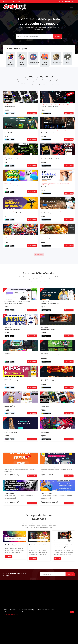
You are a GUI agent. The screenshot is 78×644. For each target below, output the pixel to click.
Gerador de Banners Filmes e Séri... (14, 213)
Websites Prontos (56, 183)
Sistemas (14, 2)
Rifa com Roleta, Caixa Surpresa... (14, 381)
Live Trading (44, 105)
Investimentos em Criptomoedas (54, 105)
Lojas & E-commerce (64, 183)
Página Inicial (7, 2)
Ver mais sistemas (39, 255)
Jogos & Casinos (8, 105)
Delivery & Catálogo (9, 302)
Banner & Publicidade (24, 211)
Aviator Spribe (45, 432)
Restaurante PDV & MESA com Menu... (15, 303)
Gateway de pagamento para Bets (50, 303)
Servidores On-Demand (46, 131)
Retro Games (8, 355)
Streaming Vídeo (63, 131)
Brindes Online (45, 187)
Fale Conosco (22, 2)
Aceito (72, 612)
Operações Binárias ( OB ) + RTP (50, 107)
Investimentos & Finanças (66, 105)
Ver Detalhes (32, 113)
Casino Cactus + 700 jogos (48, 329)
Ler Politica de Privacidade (11, 614)
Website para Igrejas (47, 213)
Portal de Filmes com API (48, 133)
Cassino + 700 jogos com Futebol (50, 355)
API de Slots (8, 239)
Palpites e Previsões (10, 107)
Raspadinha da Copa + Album (12, 159)
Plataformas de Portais (46, 211)
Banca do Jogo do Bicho (11, 432)
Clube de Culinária (46, 239)
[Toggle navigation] (72, 7)
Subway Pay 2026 (46, 407)
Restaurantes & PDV (26, 302)
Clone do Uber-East (10, 407)
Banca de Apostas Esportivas (12, 329)
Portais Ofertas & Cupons (65, 157)
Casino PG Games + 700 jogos (49, 381)
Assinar (70, 574)
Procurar (58, 36)
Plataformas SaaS (55, 131)
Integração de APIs (9, 237)
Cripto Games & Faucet (64, 211)
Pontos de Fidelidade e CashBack (50, 159)
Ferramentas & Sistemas (54, 157)
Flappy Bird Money (9, 133)
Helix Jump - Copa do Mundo (12, 185)
